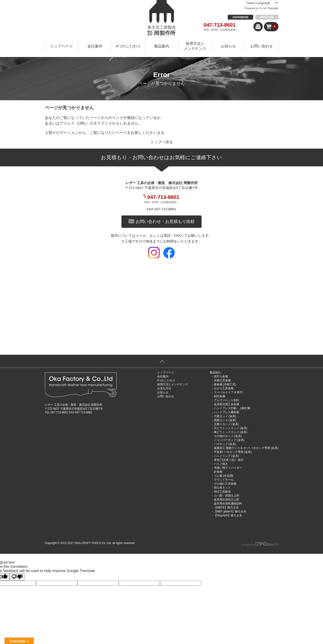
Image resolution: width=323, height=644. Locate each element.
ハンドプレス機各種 (227, 412)
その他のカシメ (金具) (228, 436)
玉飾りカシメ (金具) (226, 424)
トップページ (61, 46)
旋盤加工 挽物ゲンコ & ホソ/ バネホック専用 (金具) (246, 448)
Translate (269, 8)
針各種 (218, 472)
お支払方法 (164, 388)
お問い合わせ (262, 46)
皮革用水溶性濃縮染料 (228, 504)
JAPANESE (240, 17)
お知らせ (228, 46)
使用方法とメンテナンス (195, 46)
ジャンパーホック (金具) (229, 440)
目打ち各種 (221, 376)
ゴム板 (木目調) (224, 476)
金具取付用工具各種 (227, 404)
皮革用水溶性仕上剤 (227, 500)
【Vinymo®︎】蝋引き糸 (228, 515)
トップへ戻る (162, 142)
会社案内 (95, 46)
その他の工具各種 (225, 484)
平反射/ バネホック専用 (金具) (233, 452)
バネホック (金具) (225, 444)
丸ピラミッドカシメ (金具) (231, 428)
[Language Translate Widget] (262, 3)
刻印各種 (220, 396)
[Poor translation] (17, 577)
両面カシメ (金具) (225, 420)
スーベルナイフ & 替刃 (228, 392)
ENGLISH (267, 17)
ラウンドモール (224, 480)
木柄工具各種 (222, 380)
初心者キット (222, 488)
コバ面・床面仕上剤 (227, 496)
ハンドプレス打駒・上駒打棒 (232, 408)
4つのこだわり (128, 46)
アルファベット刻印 (227, 400)
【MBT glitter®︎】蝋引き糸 (230, 512)
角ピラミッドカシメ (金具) (231, 432)
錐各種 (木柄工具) (225, 384)
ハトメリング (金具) (226, 456)
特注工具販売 (222, 492)
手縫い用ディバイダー (228, 468)
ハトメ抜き (221, 464)
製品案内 (162, 46)
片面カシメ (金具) (225, 416)
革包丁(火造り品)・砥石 (229, 460)
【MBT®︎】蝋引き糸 (226, 508)
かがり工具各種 (224, 388)
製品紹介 (215, 372)
